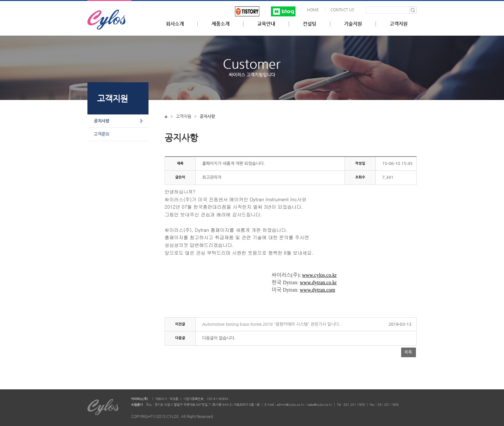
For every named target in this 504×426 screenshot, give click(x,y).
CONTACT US (342, 10)
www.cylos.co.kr (319, 275)
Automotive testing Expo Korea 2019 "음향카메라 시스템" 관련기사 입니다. (271, 324)
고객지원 (399, 24)
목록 (408, 352)
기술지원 (353, 24)
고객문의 (102, 134)
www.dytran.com (318, 290)
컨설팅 (310, 24)
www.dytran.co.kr (318, 282)
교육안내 (266, 24)
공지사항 (102, 121)
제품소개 (221, 24)
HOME (313, 10)
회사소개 (175, 24)
